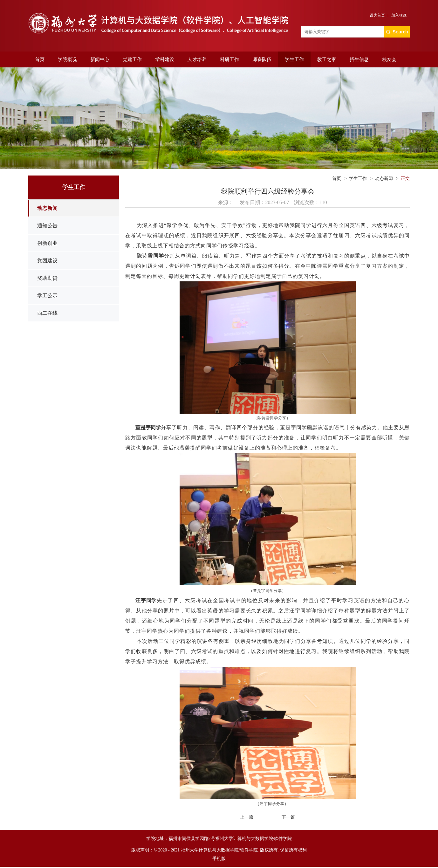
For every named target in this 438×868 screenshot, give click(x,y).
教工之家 (327, 59)
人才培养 (197, 59)
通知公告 (47, 226)
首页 (40, 59)
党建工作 (132, 59)
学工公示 (47, 296)
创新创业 (47, 243)
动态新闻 (47, 208)
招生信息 (359, 59)
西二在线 (47, 313)
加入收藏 (399, 15)
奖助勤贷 (47, 278)
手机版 (219, 859)
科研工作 (229, 59)
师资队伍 (262, 59)
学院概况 (67, 59)
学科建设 (165, 59)
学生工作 (294, 59)
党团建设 (47, 261)
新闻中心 (100, 59)
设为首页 (377, 15)
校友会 (389, 59)
